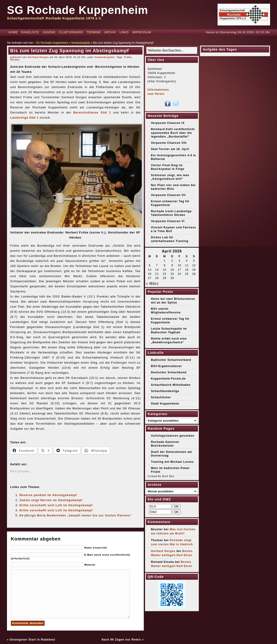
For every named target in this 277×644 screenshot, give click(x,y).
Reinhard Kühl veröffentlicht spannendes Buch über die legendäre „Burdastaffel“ (173, 133)
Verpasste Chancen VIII (169, 143)
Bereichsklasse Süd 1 (92, 112)
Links (124, 32)
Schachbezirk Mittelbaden (171, 385)
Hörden (15, 60)
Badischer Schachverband (171, 360)
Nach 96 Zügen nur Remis (121, 640)
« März (152, 284)
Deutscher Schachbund (169, 372)
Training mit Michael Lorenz (172, 462)
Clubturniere (71, 32)
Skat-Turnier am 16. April (170, 149)
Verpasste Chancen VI (168, 221)
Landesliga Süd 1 (24, 118)
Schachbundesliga (165, 391)
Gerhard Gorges (38, 57)
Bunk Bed (168, 476)
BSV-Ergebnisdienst (166, 366)
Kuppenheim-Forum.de (168, 379)
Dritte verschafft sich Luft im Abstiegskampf (56, 505)
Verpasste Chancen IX (168, 123)
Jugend (49, 32)
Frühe (128, 57)
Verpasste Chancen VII (168, 195)
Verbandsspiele (80, 43)
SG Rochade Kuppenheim (77, 10)
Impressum (142, 32)
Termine (94, 32)
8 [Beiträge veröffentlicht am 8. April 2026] (165, 265)
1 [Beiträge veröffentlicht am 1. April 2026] (165, 261)
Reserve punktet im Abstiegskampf (48, 495)
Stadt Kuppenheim (165, 404)
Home (13, 32)
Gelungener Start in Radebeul (32, 640)
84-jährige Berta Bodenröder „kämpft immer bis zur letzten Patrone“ (76, 515)
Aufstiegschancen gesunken (173, 436)
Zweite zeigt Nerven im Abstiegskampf (51, 500)
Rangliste (30, 32)
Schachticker (161, 397)
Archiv (110, 32)
